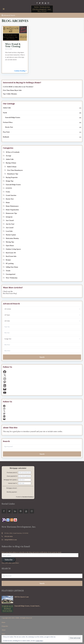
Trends (8, 271)
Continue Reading (20, 71)
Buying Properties (12, 177)
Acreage (8, 156)
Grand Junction (11, 195)
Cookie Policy (39, 641)
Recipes (8, 260)
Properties (5, 626)
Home (8, 203)
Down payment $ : (12, 476)
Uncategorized (10, 274)
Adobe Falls (7, 108)
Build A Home (12, 167)
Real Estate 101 (11, 253)
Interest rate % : (13, 483)
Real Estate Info (11, 256)
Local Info (9, 231)
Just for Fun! (10, 224)
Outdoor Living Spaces (13, 249)
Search (42, 357)
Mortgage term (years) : (11, 480)
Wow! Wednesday (12, 278)
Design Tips (10, 181)
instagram (9, 217)
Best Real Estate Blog (10, 293)
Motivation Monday (12, 238)
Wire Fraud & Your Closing (13, 45)
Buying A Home (11, 163)
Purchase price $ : (12, 473)
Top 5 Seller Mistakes (10, 94)
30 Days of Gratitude (13, 152)
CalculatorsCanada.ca (28, 497)
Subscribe (9, 560)
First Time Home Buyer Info (12, 90)
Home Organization (12, 210)
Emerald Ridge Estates (13, 117)
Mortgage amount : (12, 488)
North (5, 113)
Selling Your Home (12, 267)
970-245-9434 (9, 536)
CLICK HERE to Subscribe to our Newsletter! (18, 87)
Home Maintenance (12, 206)
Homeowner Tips (11, 213)
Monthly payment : (12, 492)
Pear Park (6, 132)
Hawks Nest (9, 127)
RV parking (10, 263)
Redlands (6, 137)
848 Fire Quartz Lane (22, 597)
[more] (15, 60)
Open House (10, 246)
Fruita (8, 192)
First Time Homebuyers (15, 170)
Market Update (11, 235)
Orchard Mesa (8, 122)
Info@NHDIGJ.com (11, 540)
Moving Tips (10, 242)
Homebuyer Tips (13, 174)
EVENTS (9, 188)
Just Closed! (10, 220)
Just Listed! (10, 228)
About (4, 630)
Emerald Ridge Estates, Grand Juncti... (27, 606)
